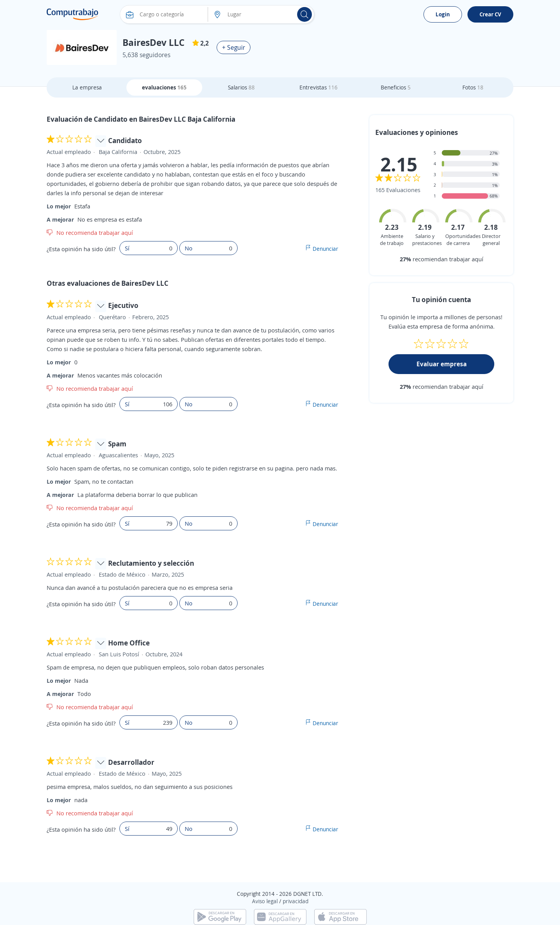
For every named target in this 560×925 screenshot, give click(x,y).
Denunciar (325, 249)
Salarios (241, 87)
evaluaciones (164, 87)
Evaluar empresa (442, 364)
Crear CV (490, 14)
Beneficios (396, 87)
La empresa (87, 87)
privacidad (296, 901)
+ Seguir (234, 47)
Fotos (473, 87)
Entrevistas (318, 87)
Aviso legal (265, 901)
